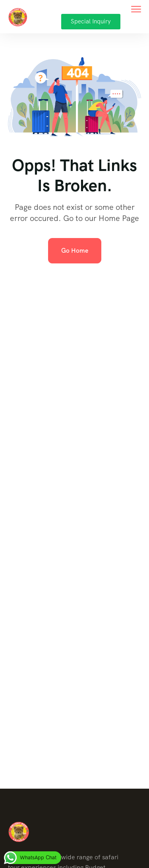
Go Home (75, 251)
